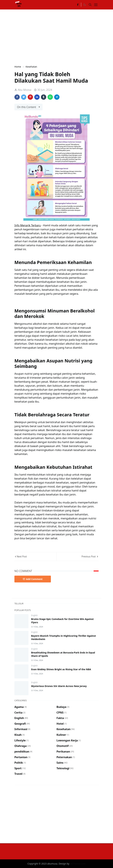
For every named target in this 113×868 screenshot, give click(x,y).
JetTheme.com (78, 864)
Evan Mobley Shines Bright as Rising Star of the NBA (61, 669)
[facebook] (78, 5)
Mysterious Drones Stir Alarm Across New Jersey (59, 686)
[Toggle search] (90, 5)
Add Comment (33, 579)
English (34, 615)
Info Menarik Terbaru (28, 225)
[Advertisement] (64, 37)
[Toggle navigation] (96, 5)
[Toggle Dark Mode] (85, 5)
